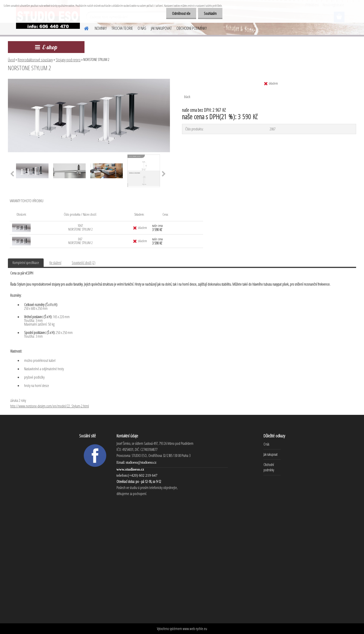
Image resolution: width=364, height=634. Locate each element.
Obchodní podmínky (269, 467)
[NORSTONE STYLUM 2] (89, 81)
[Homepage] (84, 28)
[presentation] (12, 174)
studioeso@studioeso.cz (141, 462)
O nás (266, 444)
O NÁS (142, 28)
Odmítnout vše (181, 13)
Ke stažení (55, 263)
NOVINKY (101, 28)
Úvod (11, 60)
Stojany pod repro (68, 60)
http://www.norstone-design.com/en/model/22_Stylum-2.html (50, 406)
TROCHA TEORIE (122, 28)
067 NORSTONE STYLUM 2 (80, 241)
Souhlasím (210, 13)
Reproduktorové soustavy (35, 60)
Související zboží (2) (84, 263)
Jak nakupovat (270, 454)
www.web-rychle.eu (195, 629)
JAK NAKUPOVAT (161, 28)
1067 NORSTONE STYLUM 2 (80, 227)
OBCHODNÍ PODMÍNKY (192, 28)
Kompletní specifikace (26, 263)
